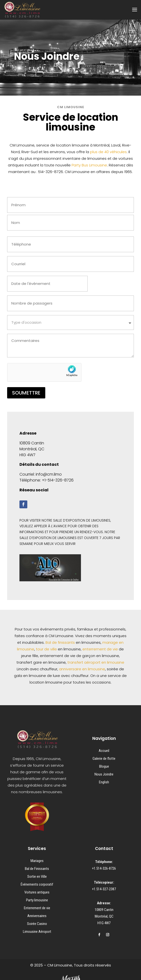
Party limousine (37, 900)
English (104, 782)
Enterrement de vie (37, 908)
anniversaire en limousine (82, 669)
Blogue (104, 766)
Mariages (37, 861)
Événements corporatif (37, 884)
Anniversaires (37, 916)
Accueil (104, 751)
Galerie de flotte (104, 759)
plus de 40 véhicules (108, 152)
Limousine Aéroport (37, 932)
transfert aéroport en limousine (96, 662)
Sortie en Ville (37, 877)
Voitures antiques (37, 892)
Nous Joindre (104, 774)
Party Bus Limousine (89, 165)
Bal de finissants (60, 642)
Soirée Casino (37, 924)
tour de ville (46, 649)
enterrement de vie (100, 649)
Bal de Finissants (37, 869)
